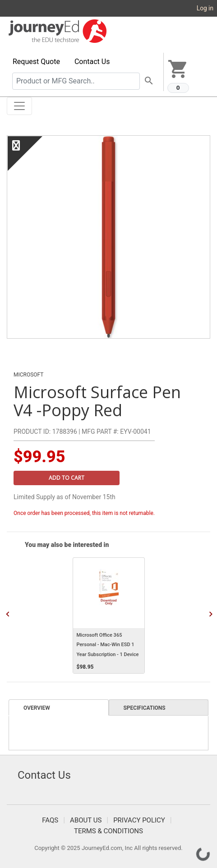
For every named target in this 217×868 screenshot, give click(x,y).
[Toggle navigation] (19, 106)
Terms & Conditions (108, 831)
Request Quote (36, 62)
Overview (37, 708)
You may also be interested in (67, 545)
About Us (86, 820)
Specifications (145, 708)
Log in (205, 8)
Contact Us (92, 62)
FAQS (50, 820)
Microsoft (29, 375)
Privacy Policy (139, 820)
